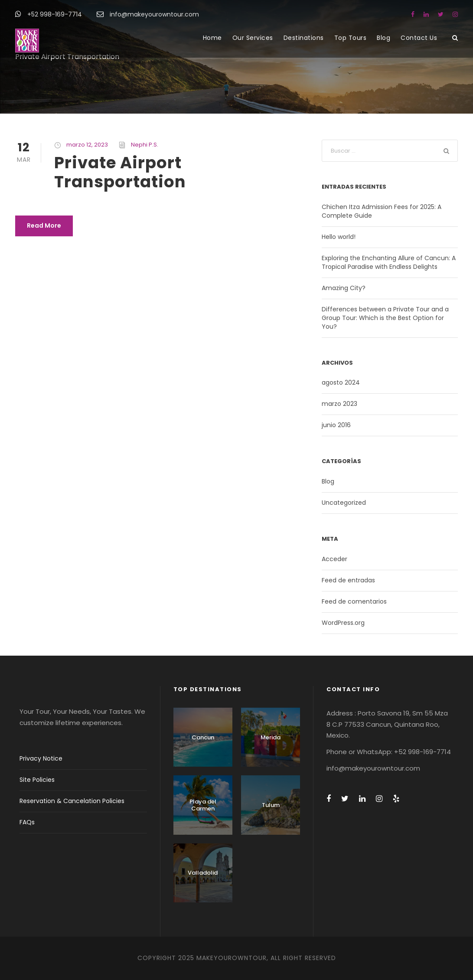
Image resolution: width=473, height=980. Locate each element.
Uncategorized (344, 503)
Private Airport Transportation (120, 172)
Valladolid (203, 873)
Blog (383, 38)
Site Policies (37, 780)
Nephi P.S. (145, 145)
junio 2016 (336, 425)
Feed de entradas (348, 580)
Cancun (203, 737)
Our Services (253, 38)
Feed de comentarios (354, 601)
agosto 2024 (341, 382)
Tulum (271, 805)
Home (212, 38)
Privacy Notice (41, 758)
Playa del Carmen (203, 805)
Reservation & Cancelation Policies (72, 801)
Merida (271, 737)
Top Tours (351, 38)
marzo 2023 (339, 404)
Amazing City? (344, 288)
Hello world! (339, 237)
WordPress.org (343, 623)
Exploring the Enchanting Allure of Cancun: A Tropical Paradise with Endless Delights (389, 262)
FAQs (27, 822)
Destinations (304, 38)
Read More (44, 225)
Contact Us (419, 38)
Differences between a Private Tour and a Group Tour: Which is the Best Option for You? (385, 318)
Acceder (334, 559)
